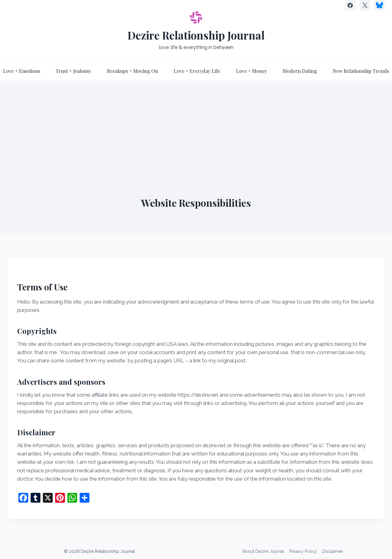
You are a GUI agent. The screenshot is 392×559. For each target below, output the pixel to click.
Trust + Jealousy (73, 71)
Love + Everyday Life (197, 71)
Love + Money (252, 71)
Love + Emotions (22, 71)
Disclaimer (333, 551)
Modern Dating (300, 71)
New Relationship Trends (361, 71)
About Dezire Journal (263, 551)
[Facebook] (350, 5)
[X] (365, 5)
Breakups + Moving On (132, 71)
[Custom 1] (379, 5)
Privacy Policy (303, 551)
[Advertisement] (196, 126)
